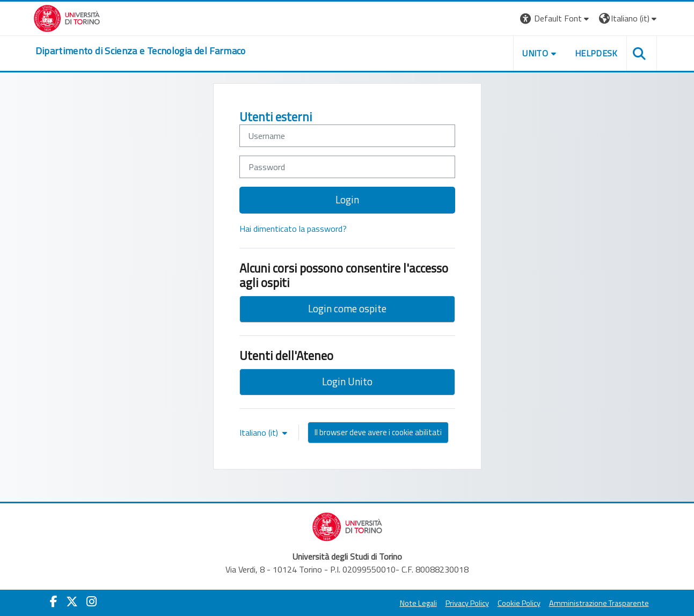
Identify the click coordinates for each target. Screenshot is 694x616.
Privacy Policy (467, 603)
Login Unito (347, 381)
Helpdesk (596, 53)
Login (347, 199)
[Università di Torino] (67, 17)
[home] (141, 51)
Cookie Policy (519, 603)
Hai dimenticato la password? (293, 229)
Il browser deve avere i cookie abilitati (378, 432)
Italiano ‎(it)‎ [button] (260, 432)
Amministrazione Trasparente (599, 603)
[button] (556, 19)
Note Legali (418, 603)
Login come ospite (347, 308)
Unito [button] (535, 53)
